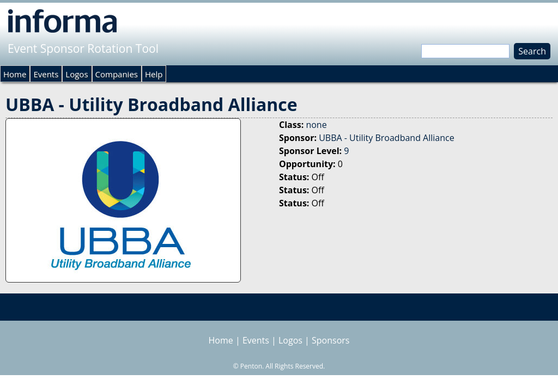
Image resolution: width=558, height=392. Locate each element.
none (316, 125)
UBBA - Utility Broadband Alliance (386, 138)
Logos (77, 74)
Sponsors (330, 340)
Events (46, 74)
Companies (117, 74)
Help (154, 74)
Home (15, 74)
